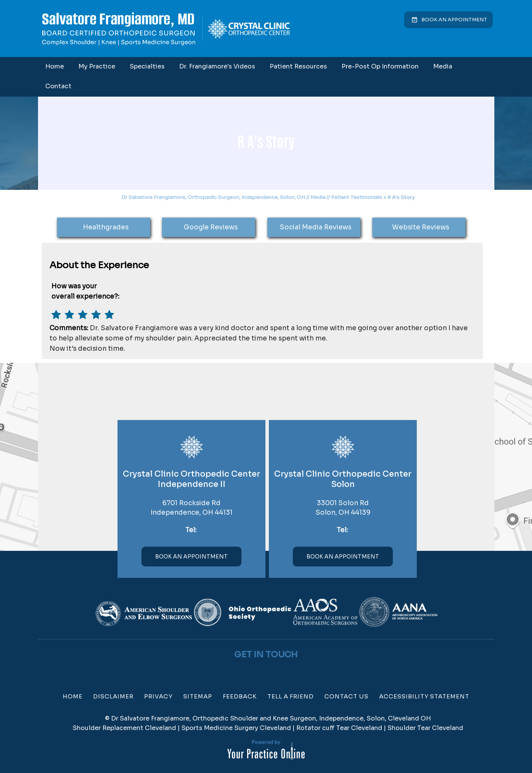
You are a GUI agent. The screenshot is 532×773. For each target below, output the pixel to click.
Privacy (158, 696)
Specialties (147, 66)
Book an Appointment (454, 20)
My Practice (97, 66)
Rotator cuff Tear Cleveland (339, 728)
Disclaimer (113, 696)
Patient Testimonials (357, 197)
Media (443, 66)
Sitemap (198, 696)
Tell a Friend (291, 696)
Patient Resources (298, 66)
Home (55, 66)
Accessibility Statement (424, 696)
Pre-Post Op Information (380, 66)
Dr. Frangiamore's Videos (217, 66)
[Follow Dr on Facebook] (251, 671)
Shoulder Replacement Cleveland (124, 728)
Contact (58, 86)
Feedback (240, 696)
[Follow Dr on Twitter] (261, 671)
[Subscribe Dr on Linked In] (281, 671)
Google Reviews (211, 227)
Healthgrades (106, 227)
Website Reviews (421, 227)
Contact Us (346, 696)
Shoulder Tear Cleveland (425, 728)
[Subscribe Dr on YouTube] (271, 671)
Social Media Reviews (316, 227)
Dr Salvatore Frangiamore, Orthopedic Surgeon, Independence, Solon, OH (213, 197)
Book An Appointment (191, 557)
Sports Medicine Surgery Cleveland (236, 728)
